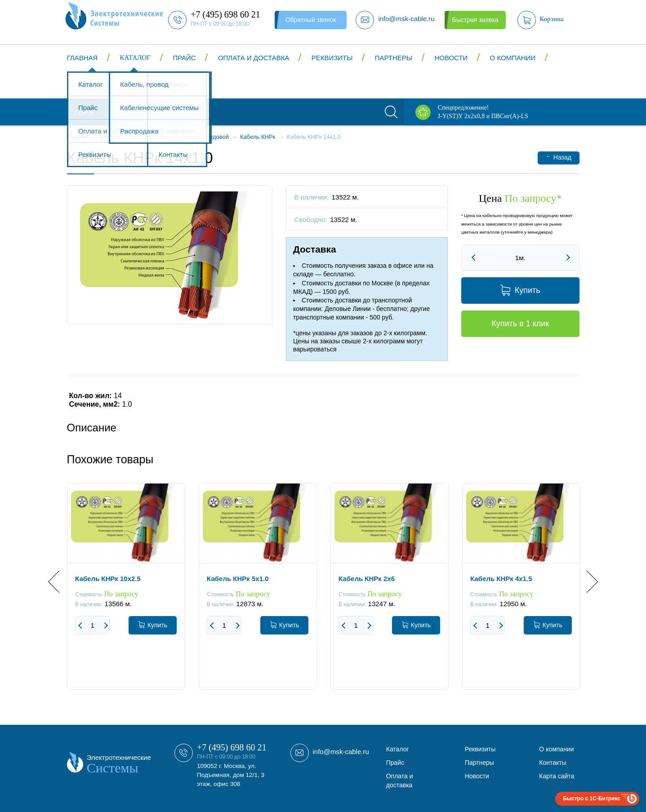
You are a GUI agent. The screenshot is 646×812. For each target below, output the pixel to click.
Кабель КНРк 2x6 (367, 579)
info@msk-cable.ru (341, 752)
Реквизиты (332, 58)
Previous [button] (59, 582)
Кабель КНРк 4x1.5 (501, 579)
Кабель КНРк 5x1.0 (238, 579)
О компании (513, 58)
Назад (559, 157)
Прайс (184, 58)
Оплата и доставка (254, 58)
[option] (126, 593)
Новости (451, 58)
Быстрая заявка (475, 20)
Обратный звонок (311, 20)
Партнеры (394, 58)
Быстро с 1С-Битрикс (592, 799)
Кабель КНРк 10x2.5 (108, 579)
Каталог (135, 58)
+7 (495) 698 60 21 (232, 747)
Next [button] (586, 582)
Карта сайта (557, 776)
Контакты (96, 85)
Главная (82, 58)
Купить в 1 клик (520, 324)
